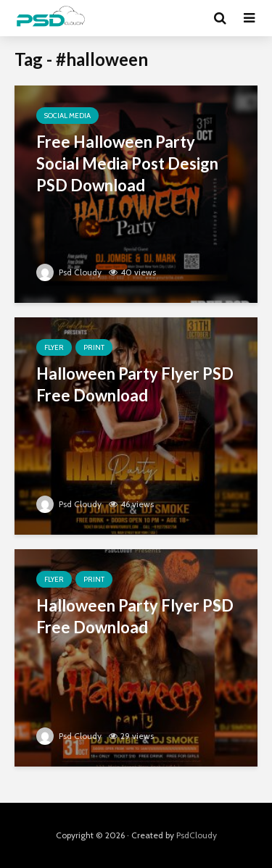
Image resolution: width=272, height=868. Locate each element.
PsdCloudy (197, 835)
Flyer (54, 347)
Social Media (67, 116)
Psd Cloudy (69, 272)
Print (94, 347)
